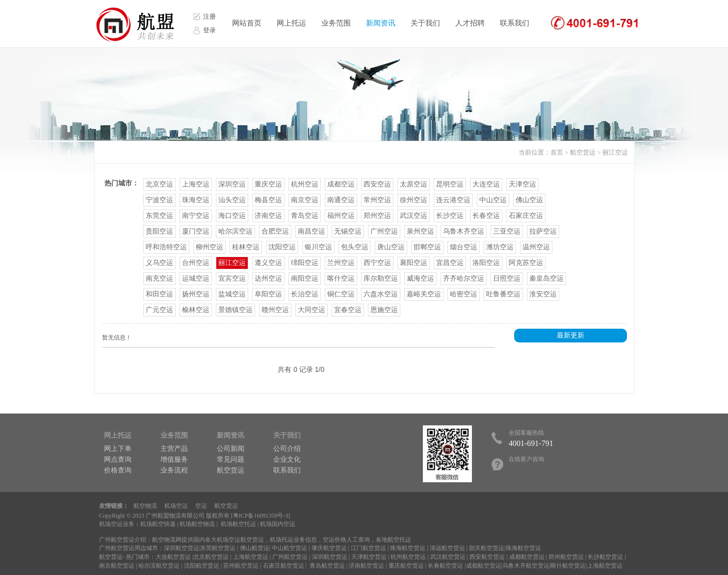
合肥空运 (275, 231)
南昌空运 (312, 231)
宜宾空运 (232, 278)
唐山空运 (391, 247)
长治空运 (305, 294)
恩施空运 (384, 310)
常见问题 (231, 459)
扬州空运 (196, 294)
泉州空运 (420, 231)
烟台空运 (464, 247)
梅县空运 (268, 200)
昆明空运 (450, 184)
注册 (209, 16)
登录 (209, 30)
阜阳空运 (268, 294)
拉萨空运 (543, 231)
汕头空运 (232, 200)
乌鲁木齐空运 (464, 231)
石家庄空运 (526, 216)
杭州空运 (305, 184)
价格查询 (118, 470)
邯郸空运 (427, 247)
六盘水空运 (381, 294)
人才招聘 (470, 23)
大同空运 (312, 310)
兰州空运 (341, 263)
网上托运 (291, 23)
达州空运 (268, 278)
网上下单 (118, 449)
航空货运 (583, 152)
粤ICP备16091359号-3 (261, 516)
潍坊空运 (500, 247)
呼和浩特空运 (166, 247)
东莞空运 (159, 216)
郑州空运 (377, 216)
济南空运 (268, 216)
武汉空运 (414, 216)
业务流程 (174, 470)
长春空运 (486, 216)
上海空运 (196, 184)
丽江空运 (615, 152)
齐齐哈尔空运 (464, 278)
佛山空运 (529, 200)
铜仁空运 (341, 294)
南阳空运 (305, 278)
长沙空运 (450, 216)
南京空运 (305, 200)
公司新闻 (231, 449)
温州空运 (536, 247)
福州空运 (341, 216)
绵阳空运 (305, 263)
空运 (201, 506)
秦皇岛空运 (546, 278)
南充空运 (159, 278)
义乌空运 (159, 263)
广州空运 (384, 231)
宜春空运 (348, 310)
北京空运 (159, 184)
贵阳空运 (159, 231)
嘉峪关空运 (424, 294)
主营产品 (174, 449)
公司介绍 (287, 449)
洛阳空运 (486, 263)
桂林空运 (246, 247)
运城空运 (196, 278)
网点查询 (118, 459)
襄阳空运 (414, 263)
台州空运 (196, 263)
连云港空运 (453, 200)
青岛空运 (305, 216)
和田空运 (159, 294)
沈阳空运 (282, 247)
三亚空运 (507, 231)
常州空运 (377, 200)
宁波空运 (159, 200)
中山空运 (493, 200)
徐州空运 (414, 200)
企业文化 (287, 459)
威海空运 (420, 278)
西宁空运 (377, 263)
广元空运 (159, 310)
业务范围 (336, 23)
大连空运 (486, 184)
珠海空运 (196, 200)
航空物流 (145, 506)
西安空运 (377, 184)
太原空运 (414, 184)
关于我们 (425, 23)
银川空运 (318, 247)
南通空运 (341, 200)
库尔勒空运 (381, 278)
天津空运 (522, 184)
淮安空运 (543, 294)
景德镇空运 (235, 310)
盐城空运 (232, 294)
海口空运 (232, 216)
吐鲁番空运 (503, 294)
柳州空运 (209, 247)
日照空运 (507, 278)
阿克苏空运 (526, 263)
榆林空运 (196, 310)
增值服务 (174, 459)
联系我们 (515, 23)
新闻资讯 (381, 23)
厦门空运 (196, 231)
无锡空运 (348, 231)
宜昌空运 (450, 263)
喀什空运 (341, 278)
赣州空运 (275, 310)
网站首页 (247, 23)
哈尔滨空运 (235, 231)
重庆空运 (268, 184)
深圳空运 (232, 184)
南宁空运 (196, 216)
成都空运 (341, 184)
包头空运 (355, 247)
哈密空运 (464, 294)
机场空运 (176, 506)
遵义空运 (268, 263)
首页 (557, 152)
